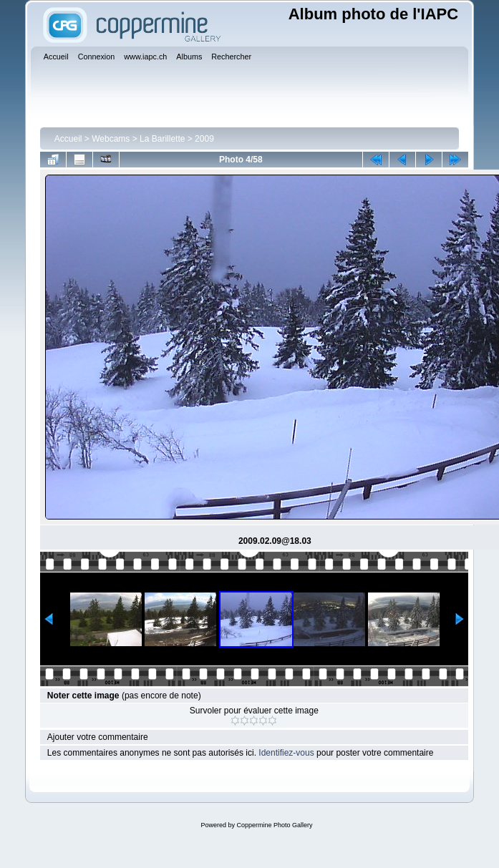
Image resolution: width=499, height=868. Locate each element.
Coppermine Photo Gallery (274, 825)
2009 (204, 139)
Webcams (111, 139)
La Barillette (162, 139)
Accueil (68, 139)
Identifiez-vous (286, 753)
